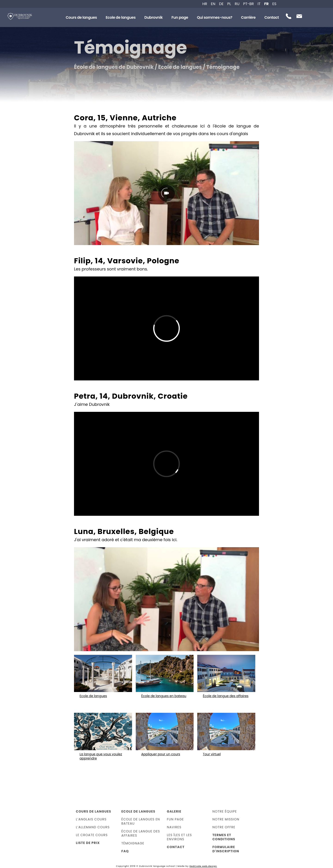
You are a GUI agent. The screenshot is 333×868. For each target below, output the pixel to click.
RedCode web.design (203, 866)
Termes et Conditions (224, 837)
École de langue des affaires (141, 833)
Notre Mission (226, 819)
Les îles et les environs (179, 837)
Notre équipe (225, 811)
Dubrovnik (153, 17)
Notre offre (224, 827)
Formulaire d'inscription (226, 849)
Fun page (180, 17)
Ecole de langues (121, 17)
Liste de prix (88, 843)
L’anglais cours (91, 819)
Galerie (174, 811)
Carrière (248, 17)
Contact (272, 17)
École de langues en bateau (141, 821)
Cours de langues (81, 17)
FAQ (125, 851)
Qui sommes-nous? (214, 17)
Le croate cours (92, 835)
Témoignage (133, 843)
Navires (174, 827)
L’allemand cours (93, 827)
